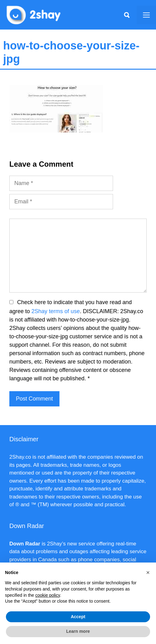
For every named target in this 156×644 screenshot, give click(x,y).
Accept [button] (78, 617)
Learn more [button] (78, 631)
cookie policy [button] (47, 595)
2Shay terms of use (56, 311)
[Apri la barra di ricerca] (127, 15)
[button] (148, 572)
